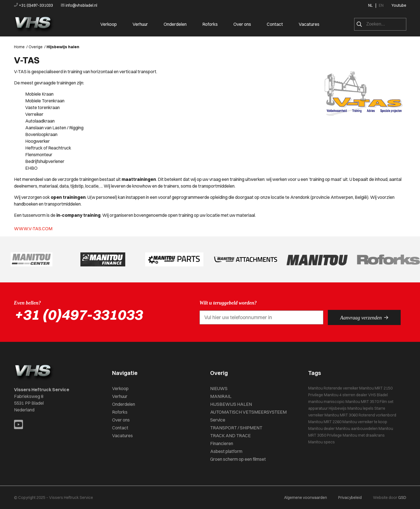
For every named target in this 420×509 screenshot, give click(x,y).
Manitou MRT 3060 (341, 415)
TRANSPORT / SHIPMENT (236, 428)
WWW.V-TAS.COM (33, 229)
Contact (275, 24)
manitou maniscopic (326, 402)
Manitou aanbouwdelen (357, 429)
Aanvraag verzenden (364, 317)
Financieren (222, 443)
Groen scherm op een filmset (238, 459)
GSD (402, 498)
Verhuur (140, 24)
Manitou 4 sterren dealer (346, 395)
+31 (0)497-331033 (34, 5)
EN (381, 5)
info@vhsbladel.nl (79, 5)
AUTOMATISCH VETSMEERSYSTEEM (248, 412)
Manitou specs (322, 442)
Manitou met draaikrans (364, 435)
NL (370, 5)
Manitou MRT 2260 (325, 422)
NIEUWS (219, 388)
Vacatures (309, 24)
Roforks (210, 24)
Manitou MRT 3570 (362, 402)
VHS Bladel (378, 395)
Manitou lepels (360, 408)
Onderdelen (175, 24)
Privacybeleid (350, 498)
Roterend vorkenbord (377, 415)
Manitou (315, 388)
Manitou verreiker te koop (365, 422)
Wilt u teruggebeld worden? (228, 303)
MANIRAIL (221, 396)
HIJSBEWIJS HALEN (231, 404)
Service (218, 420)
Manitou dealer (322, 429)
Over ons (242, 24)
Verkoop (109, 24)
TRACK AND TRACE (230, 436)
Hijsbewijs (338, 408)
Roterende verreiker (341, 388)
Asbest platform (226, 451)
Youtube (399, 5)
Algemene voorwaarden (306, 498)
